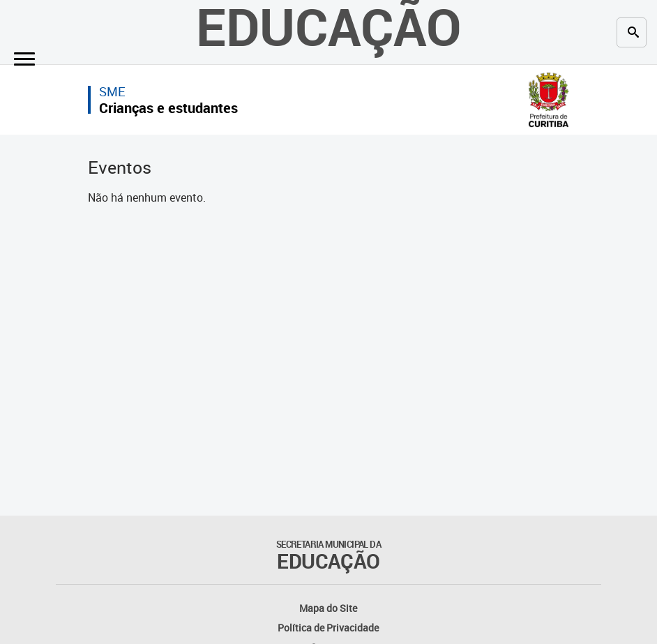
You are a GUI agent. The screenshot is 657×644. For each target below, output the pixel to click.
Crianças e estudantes (168, 108)
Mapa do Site (328, 608)
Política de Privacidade (328, 628)
